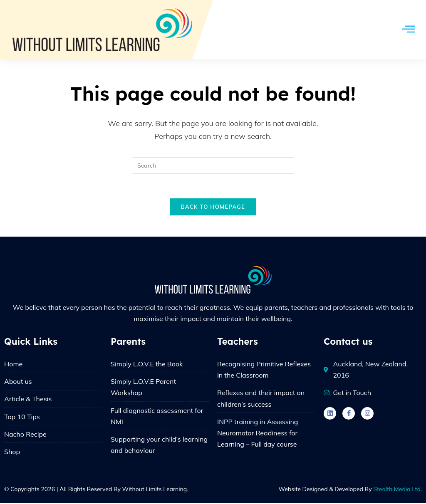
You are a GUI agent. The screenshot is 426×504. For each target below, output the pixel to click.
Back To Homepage (213, 208)
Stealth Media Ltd (397, 490)
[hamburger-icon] (408, 30)
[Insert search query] (213, 166)
